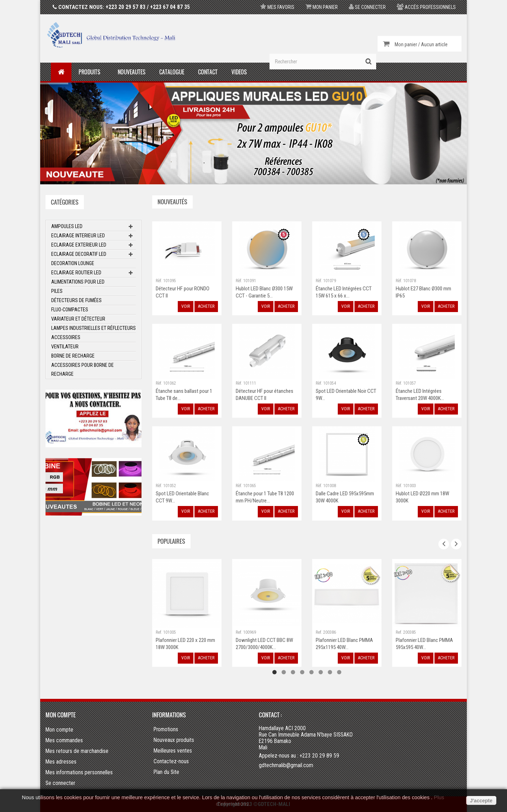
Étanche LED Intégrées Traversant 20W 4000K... (420, 395)
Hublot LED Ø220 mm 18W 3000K (422, 497)
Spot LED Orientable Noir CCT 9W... (346, 395)
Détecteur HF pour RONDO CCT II (183, 292)
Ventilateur (65, 347)
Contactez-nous (171, 761)
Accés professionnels (426, 7)
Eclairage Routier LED (76, 273)
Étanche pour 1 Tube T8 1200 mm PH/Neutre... (265, 497)
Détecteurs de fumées (76, 300)
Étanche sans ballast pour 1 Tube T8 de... (184, 395)
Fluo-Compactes (70, 310)
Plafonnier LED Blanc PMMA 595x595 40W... (424, 644)
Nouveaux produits (174, 740)
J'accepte (481, 801)
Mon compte (61, 715)
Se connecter (367, 7)
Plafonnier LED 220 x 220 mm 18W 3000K (185, 644)
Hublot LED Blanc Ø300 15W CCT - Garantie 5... (264, 292)
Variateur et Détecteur (78, 319)
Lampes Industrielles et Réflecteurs (94, 328)
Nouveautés (172, 202)
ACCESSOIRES (66, 337)
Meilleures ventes (173, 751)
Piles (57, 291)
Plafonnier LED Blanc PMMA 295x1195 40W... (344, 644)
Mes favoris (277, 7)
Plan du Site (166, 772)
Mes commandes (64, 740)
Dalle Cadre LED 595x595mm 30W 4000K (345, 497)
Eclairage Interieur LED (78, 236)
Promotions (166, 729)
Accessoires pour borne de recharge (82, 370)
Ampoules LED (67, 226)
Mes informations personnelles (79, 772)
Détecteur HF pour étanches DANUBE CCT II (265, 395)
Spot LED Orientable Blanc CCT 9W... (182, 497)
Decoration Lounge (73, 263)
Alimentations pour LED (78, 282)
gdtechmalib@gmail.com (286, 765)
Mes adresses (61, 762)
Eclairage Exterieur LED (79, 245)
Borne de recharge (73, 356)
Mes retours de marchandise (77, 751)
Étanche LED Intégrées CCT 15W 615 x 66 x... (344, 292)
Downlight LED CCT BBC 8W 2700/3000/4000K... (264, 644)
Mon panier (322, 7)
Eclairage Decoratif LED (79, 254)
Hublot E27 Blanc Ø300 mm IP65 (423, 292)
